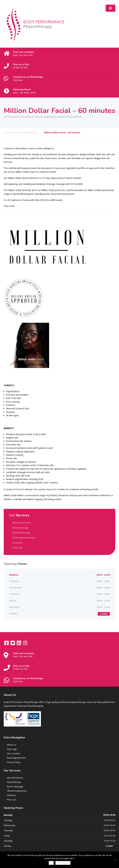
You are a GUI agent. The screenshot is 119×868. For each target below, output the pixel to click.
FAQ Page (12, 749)
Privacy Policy (14, 762)
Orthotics (18, 543)
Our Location (13, 753)
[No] (115, 860)
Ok (51, 863)
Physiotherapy (20, 528)
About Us (11, 745)
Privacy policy (63, 863)
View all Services (21, 523)
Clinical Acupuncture (24, 538)
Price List (17, 548)
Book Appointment (16, 758)
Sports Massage (21, 533)
